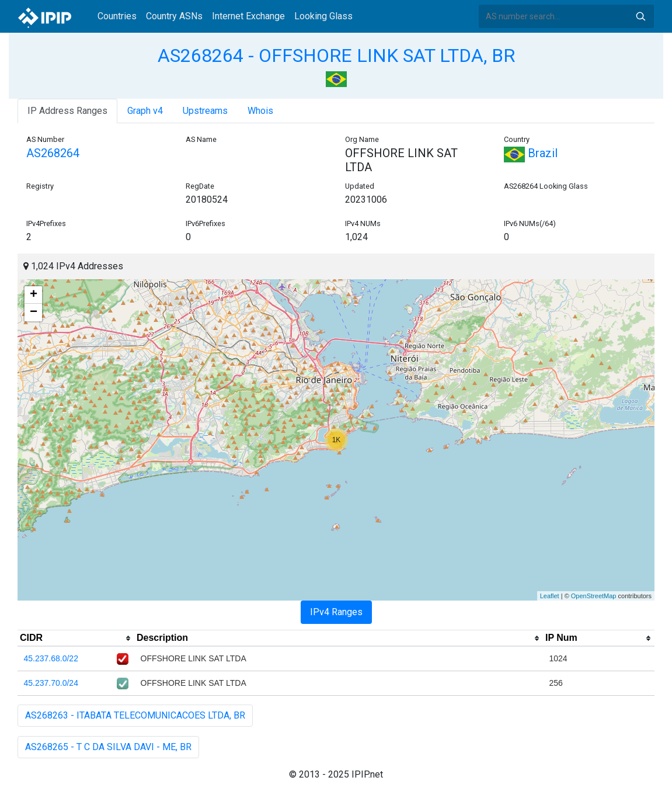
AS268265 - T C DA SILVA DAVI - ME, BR (108, 747)
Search (640, 16)
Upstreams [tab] (205, 111)
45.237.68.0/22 (51, 658)
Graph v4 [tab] (145, 111)
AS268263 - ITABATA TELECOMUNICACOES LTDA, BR (135, 715)
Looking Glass (323, 16)
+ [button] (34, 295)
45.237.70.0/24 (51, 683)
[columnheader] (76, 639)
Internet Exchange (248, 16)
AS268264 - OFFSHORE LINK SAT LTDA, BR (336, 55)
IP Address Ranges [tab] (67, 111)
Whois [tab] (260, 111)
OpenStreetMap (594, 596)
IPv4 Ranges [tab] (336, 612)
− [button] (34, 313)
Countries (117, 16)
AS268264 (53, 153)
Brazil (531, 153)
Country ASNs (174, 16)
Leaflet (550, 596)
